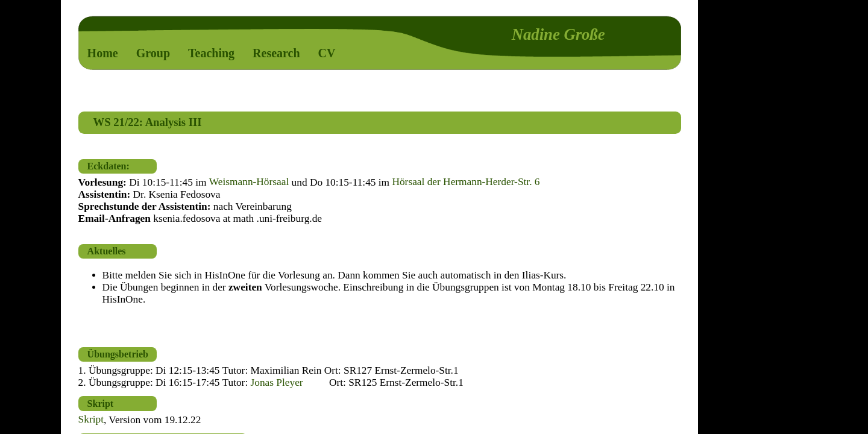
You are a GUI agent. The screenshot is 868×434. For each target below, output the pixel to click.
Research (276, 53)
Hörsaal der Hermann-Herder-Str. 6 (466, 182)
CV (327, 53)
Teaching (211, 53)
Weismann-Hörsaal (249, 182)
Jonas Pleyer (277, 382)
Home (103, 53)
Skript (91, 420)
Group (153, 53)
